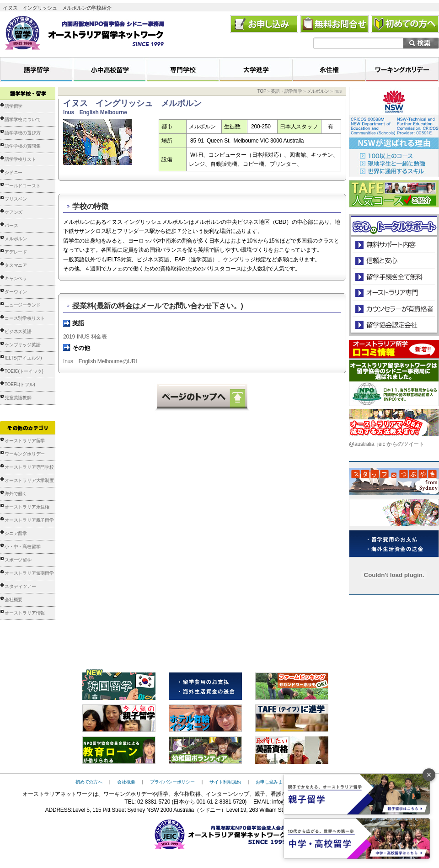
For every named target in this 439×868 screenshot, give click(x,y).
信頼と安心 (394, 261)
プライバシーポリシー (172, 782)
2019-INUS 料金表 (85, 337)
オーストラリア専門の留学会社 (393, 293)
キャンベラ (16, 278)
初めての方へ (89, 782)
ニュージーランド (22, 305)
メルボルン (16, 239)
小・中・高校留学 (22, 547)
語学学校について (22, 119)
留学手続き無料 (393, 277)
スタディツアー (20, 586)
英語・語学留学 (286, 91)
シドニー (13, 172)
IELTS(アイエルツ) (23, 358)
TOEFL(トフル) (20, 384)
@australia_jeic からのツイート (387, 444)
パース (11, 225)
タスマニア (16, 265)
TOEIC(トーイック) (24, 371)
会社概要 (13, 600)
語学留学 (13, 106)
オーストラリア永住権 (27, 507)
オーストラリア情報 (25, 613)
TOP (262, 91)
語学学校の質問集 (22, 146)
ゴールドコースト (22, 186)
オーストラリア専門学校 (29, 467)
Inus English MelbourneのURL (101, 361)
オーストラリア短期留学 (29, 573)
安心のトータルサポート (394, 245)
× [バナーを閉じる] (429, 775)
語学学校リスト (20, 159)
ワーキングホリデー (25, 454)
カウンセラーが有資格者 (393, 309)
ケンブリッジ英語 (22, 345)
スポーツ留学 (18, 560)
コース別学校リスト (25, 318)
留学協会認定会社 (393, 325)
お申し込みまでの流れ (278, 782)
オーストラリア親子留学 (29, 520)
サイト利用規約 (225, 782)
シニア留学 (16, 533)
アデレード (16, 252)
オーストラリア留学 (25, 441)
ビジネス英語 (18, 331)
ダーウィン (16, 292)
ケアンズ (13, 212)
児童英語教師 (18, 398)
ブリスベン (16, 199)
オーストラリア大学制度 (29, 480)
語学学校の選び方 (22, 133)
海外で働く (16, 494)
